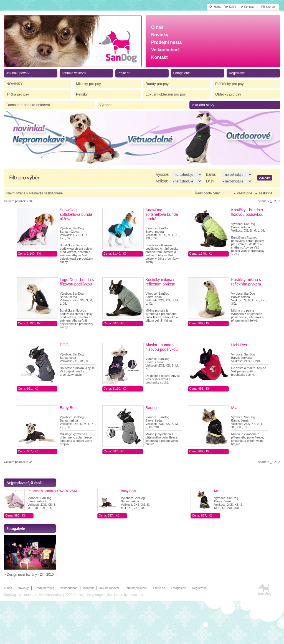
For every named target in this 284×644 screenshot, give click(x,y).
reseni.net (136, 595)
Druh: (210, 181)
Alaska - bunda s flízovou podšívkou (162, 347)
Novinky (23, 588)
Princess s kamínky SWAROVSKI (52, 491)
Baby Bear (69, 408)
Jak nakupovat (109, 588)
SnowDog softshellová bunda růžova (76, 214)
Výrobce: (162, 174)
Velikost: (162, 181)
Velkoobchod (69, 588)
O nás (8, 588)
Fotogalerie (178, 588)
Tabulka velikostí (136, 588)
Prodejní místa (44, 588)
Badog (151, 408)
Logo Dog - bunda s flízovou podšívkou (77, 282)
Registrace (199, 588)
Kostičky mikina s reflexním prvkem (160, 282)
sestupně (266, 193)
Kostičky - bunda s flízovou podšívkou (247, 212)
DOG (64, 345)
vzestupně (245, 193)
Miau (235, 408)
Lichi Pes (239, 345)
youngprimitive (102, 595)
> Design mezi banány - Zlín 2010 (29, 575)
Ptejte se (159, 588)
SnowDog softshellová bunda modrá (162, 214)
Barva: (211, 174)
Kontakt (88, 588)
